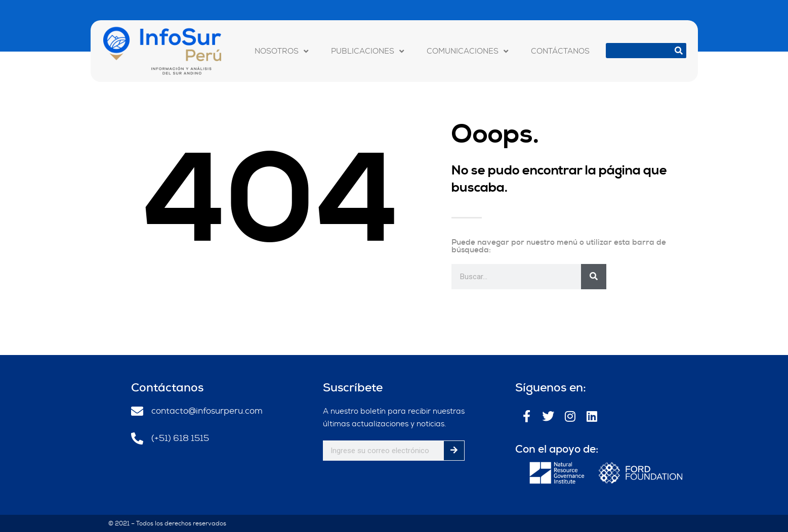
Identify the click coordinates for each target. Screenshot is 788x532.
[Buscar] (679, 51)
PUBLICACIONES (367, 51)
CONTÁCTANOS (560, 51)
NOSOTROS (281, 51)
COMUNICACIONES (467, 51)
